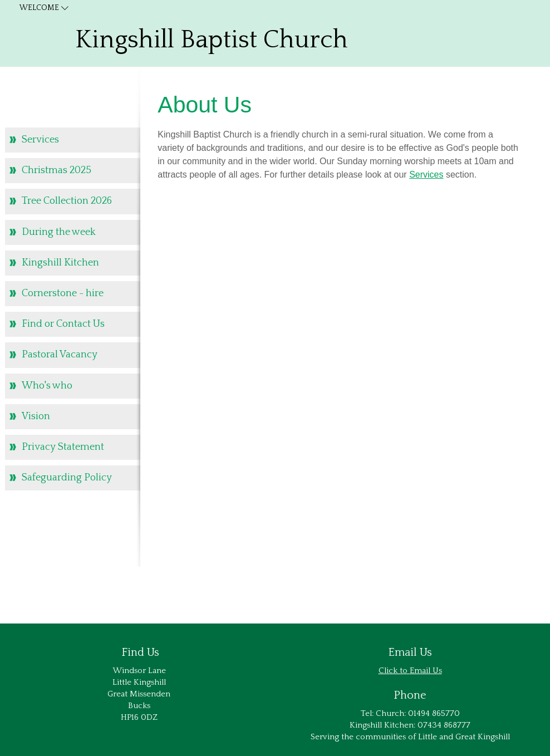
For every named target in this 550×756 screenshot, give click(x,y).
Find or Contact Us (63, 324)
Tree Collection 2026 (67, 201)
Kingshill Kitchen (60, 263)
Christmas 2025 (57, 170)
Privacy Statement (63, 447)
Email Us (426, 671)
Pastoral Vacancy (60, 355)
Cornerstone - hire (63, 293)
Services (426, 175)
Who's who (47, 386)
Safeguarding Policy (67, 478)
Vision (36, 416)
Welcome (39, 8)
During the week (59, 232)
